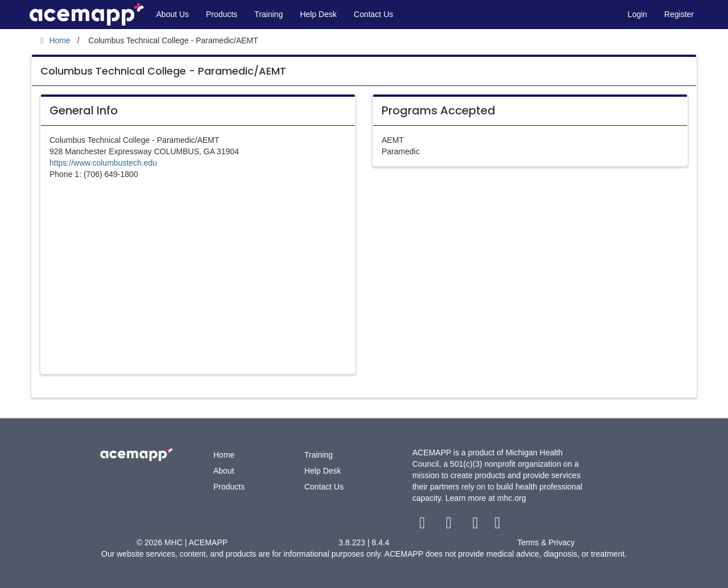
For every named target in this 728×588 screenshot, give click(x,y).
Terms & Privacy (546, 542)
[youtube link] (476, 525)
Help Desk (318, 14)
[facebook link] (423, 525)
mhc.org (512, 498)
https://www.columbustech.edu (103, 163)
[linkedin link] (497, 525)
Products (222, 14)
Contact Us (373, 14)
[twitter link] (450, 525)
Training (268, 14)
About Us (173, 14)
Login (638, 14)
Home (224, 455)
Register (679, 14)
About (224, 471)
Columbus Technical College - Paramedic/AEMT (163, 71)
